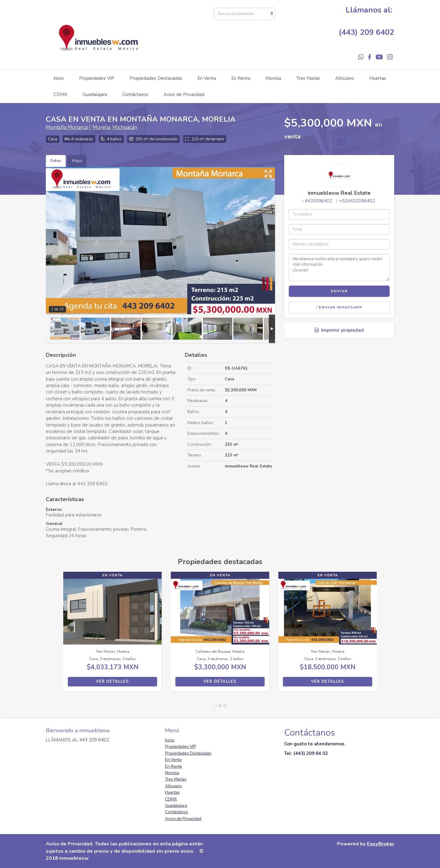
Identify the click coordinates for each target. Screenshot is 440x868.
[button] (55, 634)
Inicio (59, 78)
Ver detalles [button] (112, 681)
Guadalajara (95, 94)
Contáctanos (135, 94)
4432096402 (318, 201)
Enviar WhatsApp (339, 307)
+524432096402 (357, 201)
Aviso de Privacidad (184, 94)
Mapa (77, 161)
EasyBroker (381, 844)
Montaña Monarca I (68, 127)
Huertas (378, 78)
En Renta (241, 78)
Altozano (345, 78)
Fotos (56, 161)
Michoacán (125, 127)
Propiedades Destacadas (156, 78)
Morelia (273, 78)
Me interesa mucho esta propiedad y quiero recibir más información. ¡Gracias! (339, 268)
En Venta (207, 78)
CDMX (60, 94)
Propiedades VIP (97, 78)
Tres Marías (308, 78)
